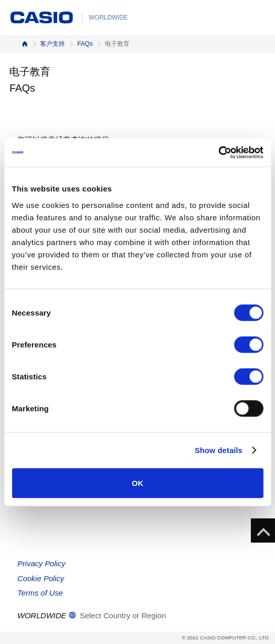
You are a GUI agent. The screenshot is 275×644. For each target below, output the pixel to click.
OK (137, 483)
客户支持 (52, 44)
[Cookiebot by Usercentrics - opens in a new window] (218, 152)
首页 (25, 44)
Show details (219, 450)
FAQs (85, 44)
